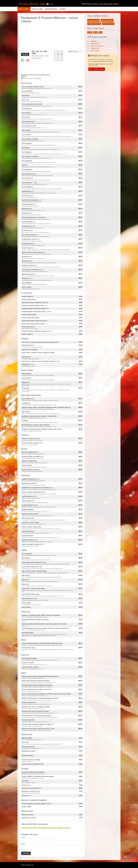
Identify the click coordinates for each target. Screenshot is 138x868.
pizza (37, 51)
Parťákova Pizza (95, 48)
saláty (45, 51)
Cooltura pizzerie (95, 43)
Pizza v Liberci (24, 9)
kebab (95, 32)
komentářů (37, 78)
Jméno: (23, 837)
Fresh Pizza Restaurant (97, 46)
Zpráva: (23, 844)
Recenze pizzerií (51, 9)
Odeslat (26, 853)
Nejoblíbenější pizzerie (107, 20)
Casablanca (94, 41)
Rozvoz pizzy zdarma (93, 20)
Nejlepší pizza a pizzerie (94, 24)
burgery (90, 32)
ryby (41, 51)
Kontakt (62, 9)
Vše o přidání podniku (97, 69)
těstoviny (34, 53)
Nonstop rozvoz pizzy (108, 24)
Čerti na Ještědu (95, 51)
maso (33, 51)
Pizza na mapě (37, 9)
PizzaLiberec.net (32, 4)
